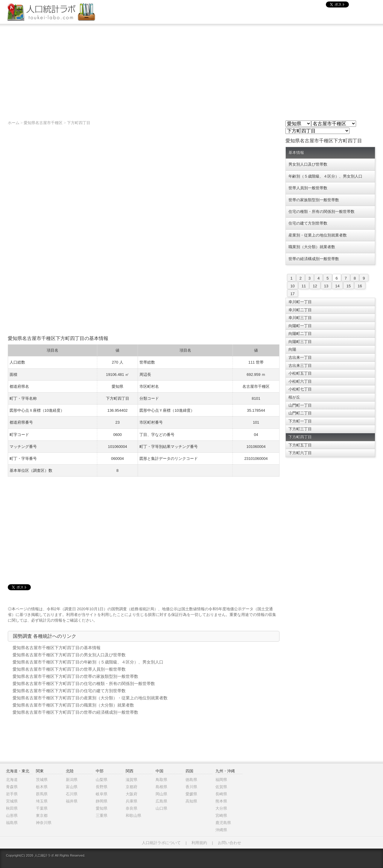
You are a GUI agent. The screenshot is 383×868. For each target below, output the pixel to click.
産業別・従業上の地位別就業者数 (318, 235)
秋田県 (12, 808)
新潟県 (72, 780)
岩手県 (12, 794)
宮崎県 (221, 816)
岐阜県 (102, 794)
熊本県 (221, 801)
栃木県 (42, 787)
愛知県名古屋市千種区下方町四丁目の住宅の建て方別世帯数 (69, 691)
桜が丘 (294, 397)
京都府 (132, 787)
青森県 (12, 787)
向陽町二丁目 (300, 334)
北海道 (12, 780)
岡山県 (161, 794)
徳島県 (191, 780)
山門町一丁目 (300, 405)
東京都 (42, 816)
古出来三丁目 (300, 366)
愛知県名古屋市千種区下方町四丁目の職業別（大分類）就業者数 (73, 705)
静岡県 (102, 801)
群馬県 (42, 794)
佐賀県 (221, 787)
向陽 (292, 349)
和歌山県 (133, 816)
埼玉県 (42, 801)
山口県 (161, 808)
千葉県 (42, 808)
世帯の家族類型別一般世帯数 (314, 200)
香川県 (191, 787)
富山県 (72, 787)
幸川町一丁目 (300, 302)
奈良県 (132, 808)
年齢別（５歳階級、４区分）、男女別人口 (325, 176)
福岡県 (221, 780)
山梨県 (102, 780)
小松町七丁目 (300, 389)
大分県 (221, 808)
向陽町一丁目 (300, 326)
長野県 (102, 787)
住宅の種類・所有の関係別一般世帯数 (322, 212)
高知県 (191, 801)
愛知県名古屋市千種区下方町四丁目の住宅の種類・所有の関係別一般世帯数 (84, 684)
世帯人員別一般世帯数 (308, 188)
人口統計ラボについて (161, 843)
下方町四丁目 (79, 123)
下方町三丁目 (300, 429)
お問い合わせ (230, 843)
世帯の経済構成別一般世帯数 (314, 259)
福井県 (72, 801)
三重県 (102, 816)
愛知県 (102, 808)
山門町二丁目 (300, 413)
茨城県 (42, 780)
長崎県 (221, 794)
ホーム (14, 123)
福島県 (12, 823)
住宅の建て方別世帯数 (308, 223)
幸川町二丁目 (300, 310)
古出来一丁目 (300, 357)
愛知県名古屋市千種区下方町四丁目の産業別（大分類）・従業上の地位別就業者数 (90, 698)
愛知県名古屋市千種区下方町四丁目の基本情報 (57, 648)
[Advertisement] (191, 69)
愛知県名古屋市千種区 (43, 123)
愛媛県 (191, 794)
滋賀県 (132, 780)
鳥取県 (161, 780)
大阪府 (132, 794)
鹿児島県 (223, 823)
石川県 (72, 794)
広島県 (161, 801)
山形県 (12, 816)
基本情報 (296, 153)
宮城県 (12, 801)
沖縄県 (221, 830)
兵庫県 (132, 801)
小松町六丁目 (300, 381)
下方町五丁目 (300, 445)
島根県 (161, 787)
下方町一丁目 (300, 421)
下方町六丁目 (300, 453)
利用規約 (199, 843)
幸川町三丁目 (300, 318)
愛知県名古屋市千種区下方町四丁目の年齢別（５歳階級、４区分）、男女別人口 (88, 662)
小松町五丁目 (300, 373)
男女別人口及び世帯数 (308, 164)
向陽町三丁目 (300, 342)
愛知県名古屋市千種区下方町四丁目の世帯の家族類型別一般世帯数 (75, 676)
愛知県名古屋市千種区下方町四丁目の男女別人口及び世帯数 (69, 655)
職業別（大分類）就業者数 (312, 247)
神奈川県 (44, 823)
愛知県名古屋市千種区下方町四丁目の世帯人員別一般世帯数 (69, 669)
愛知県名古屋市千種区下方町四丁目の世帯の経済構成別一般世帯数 (75, 712)
